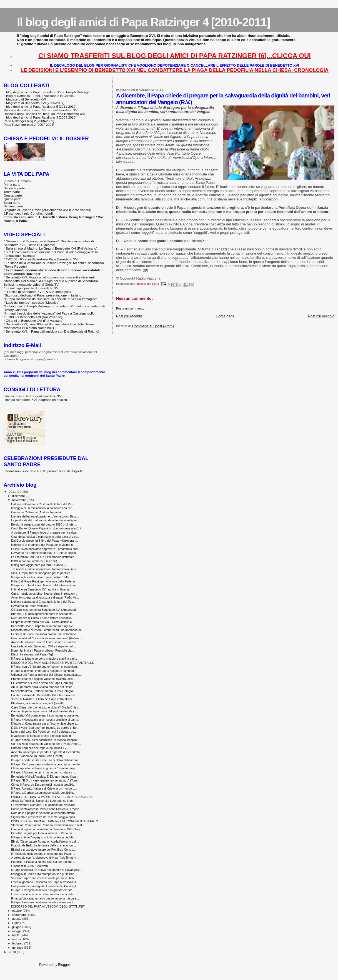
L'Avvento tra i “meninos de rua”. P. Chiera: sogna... (45, 553)
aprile (16, 935)
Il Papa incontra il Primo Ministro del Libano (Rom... (45, 585)
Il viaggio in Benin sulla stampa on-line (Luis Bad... (44, 874)
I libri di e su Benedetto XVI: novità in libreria (40, 589)
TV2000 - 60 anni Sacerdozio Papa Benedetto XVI (42, 259)
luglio (16, 923)
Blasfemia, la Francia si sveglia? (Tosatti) (38, 703)
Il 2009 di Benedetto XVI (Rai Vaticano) (34, 317)
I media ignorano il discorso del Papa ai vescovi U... (45, 882)
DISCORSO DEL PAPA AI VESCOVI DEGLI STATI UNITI (48, 906)
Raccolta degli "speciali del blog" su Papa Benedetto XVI (44, 114)
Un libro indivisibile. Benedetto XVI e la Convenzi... (44, 695)
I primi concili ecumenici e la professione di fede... (43, 894)
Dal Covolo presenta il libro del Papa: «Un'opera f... (44, 541)
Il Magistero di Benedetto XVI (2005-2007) (34, 103)
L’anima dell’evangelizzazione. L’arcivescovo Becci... (45, 516)
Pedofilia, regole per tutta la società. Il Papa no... (43, 833)
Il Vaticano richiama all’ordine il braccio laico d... (42, 736)
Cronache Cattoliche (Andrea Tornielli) (36, 512)
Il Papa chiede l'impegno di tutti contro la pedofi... (43, 837)
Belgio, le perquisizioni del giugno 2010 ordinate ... (44, 524)
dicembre (19, 496)
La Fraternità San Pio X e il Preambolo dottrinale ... (44, 557)
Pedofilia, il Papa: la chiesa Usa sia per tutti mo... (43, 862)
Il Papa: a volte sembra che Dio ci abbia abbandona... (46, 760)
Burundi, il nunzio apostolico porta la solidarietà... (43, 614)
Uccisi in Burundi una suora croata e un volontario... (45, 634)
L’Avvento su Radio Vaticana (30, 606)
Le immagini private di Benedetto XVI (33, 288)
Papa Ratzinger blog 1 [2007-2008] (29, 125)
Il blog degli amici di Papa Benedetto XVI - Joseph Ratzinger (47, 92)
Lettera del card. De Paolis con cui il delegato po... (44, 732)
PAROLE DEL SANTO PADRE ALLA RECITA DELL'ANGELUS (52, 797)
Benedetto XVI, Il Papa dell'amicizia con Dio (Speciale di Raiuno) (52, 331)
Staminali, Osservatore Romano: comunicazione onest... (48, 825)
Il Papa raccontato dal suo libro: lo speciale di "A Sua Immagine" (51, 299)
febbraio (18, 943)
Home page (225, 316)
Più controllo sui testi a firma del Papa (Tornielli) (42, 683)
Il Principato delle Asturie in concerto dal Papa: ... (43, 854)
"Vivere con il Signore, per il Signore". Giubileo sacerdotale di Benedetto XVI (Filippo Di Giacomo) (49, 243)
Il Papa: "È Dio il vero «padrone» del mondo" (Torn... (45, 780)
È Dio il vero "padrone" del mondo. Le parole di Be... (45, 728)
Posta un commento (130, 308)
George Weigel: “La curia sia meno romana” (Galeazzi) (47, 638)
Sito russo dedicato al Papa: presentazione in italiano (43, 295)
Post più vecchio (321, 316)
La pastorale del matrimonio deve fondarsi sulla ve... (45, 520)
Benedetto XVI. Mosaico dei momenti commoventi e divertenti (50, 277)
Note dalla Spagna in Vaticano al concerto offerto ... (45, 813)
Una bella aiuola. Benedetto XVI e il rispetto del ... (43, 646)
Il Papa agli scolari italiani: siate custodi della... (41, 577)
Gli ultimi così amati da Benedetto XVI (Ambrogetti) (44, 610)
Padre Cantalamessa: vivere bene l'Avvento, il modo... (46, 809)
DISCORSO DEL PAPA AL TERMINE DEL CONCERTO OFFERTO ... (56, 821)
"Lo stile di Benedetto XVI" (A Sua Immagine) (38, 292)
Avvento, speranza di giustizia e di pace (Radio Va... (45, 597)
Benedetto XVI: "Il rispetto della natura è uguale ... (44, 626)
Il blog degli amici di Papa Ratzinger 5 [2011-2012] (40, 106)
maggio (18, 931)
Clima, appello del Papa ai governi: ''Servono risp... (44, 768)
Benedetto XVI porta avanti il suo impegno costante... (46, 715)
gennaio (18, 948)
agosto (17, 919)
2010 (13, 952)
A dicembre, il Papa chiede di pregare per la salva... (45, 532)
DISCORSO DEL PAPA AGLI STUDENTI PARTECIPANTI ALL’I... (53, 663)
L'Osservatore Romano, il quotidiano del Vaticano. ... (45, 805)
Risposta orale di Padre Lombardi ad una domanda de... (48, 630)
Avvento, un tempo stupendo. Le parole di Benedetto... (47, 752)
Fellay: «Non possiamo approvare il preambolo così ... (46, 549)
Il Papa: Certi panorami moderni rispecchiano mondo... (47, 764)
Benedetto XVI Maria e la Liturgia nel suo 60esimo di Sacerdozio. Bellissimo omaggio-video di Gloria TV (51, 283)
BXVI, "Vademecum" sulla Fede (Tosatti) (37, 756)
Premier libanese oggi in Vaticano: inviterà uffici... (43, 679)
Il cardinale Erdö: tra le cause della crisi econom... (43, 845)
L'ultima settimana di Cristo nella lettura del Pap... (43, 504)
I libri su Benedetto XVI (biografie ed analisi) (35, 400)
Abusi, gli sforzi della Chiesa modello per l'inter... (43, 687)
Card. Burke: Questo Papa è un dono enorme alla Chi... (47, 528)
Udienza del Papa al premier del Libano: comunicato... (46, 675)
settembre (20, 915)
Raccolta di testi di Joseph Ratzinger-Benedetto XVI (41, 110)
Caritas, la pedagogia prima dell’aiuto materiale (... (44, 711)
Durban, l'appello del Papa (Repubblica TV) (39, 748)
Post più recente (129, 316)
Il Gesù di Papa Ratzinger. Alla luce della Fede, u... (44, 581)
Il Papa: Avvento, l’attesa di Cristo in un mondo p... (44, 788)
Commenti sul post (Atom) (153, 326)
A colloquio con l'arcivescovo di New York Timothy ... (45, 858)
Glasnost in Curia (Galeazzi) (29, 866)
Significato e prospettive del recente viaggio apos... (44, 817)
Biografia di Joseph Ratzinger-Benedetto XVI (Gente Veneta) (47, 210)
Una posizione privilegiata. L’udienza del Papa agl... (45, 886)
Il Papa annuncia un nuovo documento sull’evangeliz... (47, 870)
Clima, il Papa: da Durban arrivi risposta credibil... (43, 785)
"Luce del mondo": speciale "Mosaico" (32, 302)
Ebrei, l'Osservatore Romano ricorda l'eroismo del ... (45, 841)
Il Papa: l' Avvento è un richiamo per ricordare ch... (44, 772)
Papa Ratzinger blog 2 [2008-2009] (29, 121)
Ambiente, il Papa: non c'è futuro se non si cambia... (45, 642)
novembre (20, 500)
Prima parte (12, 184)
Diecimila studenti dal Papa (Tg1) (33, 654)
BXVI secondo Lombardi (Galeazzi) (34, 561)
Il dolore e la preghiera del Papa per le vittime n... (43, 545)
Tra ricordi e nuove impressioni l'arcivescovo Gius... (45, 569)
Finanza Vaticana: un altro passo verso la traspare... (45, 898)
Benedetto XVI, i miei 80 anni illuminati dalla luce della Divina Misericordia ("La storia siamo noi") (49, 326)
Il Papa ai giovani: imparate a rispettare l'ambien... (44, 671)
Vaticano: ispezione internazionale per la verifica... (44, 878)
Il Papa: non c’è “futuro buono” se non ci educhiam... (45, 667)
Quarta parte (13, 195)
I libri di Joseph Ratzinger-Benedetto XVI (33, 396)
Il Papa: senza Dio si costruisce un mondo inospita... (45, 740)
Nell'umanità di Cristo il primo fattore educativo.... (43, 618)
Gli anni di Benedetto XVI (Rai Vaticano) (35, 321)
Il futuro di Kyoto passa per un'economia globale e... (45, 723)
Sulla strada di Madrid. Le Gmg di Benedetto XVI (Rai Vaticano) (52, 248)
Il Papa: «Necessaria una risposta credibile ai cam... (45, 720)
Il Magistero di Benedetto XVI (25, 99)
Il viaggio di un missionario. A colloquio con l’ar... (42, 508)
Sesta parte (12, 203)
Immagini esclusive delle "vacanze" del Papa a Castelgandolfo (50, 313)
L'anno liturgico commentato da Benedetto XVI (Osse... (47, 829)
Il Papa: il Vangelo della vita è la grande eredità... (43, 890)
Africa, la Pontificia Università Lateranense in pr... (43, 801)
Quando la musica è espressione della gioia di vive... (45, 537)
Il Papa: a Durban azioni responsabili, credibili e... (43, 793)
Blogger (64, 965)
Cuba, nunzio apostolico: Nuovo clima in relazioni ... (45, 594)
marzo (17, 939)
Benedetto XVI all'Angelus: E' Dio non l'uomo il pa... (45, 777)
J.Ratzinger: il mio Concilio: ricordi (28, 213)
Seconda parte (14, 188)
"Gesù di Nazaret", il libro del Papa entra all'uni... (43, 699)
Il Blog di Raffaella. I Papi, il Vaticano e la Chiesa (39, 96)
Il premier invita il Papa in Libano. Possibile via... (42, 650)
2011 (13, 492)
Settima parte (13, 206)
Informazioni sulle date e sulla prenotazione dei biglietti (43, 471)
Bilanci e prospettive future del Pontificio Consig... (43, 850)
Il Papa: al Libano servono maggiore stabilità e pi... (44, 659)
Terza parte (12, 192)
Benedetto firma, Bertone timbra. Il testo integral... (43, 691)
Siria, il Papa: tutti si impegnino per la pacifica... (42, 573)
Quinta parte (13, 199)
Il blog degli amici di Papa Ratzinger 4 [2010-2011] (143, 22)
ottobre (17, 911)
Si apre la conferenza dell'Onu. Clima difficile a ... (43, 622)
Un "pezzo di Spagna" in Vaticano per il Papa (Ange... (46, 744)
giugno (17, 927)
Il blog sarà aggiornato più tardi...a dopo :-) (39, 565)
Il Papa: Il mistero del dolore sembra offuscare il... (43, 902)
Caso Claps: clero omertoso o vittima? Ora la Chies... (46, 707)
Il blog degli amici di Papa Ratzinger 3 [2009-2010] (40, 117)
